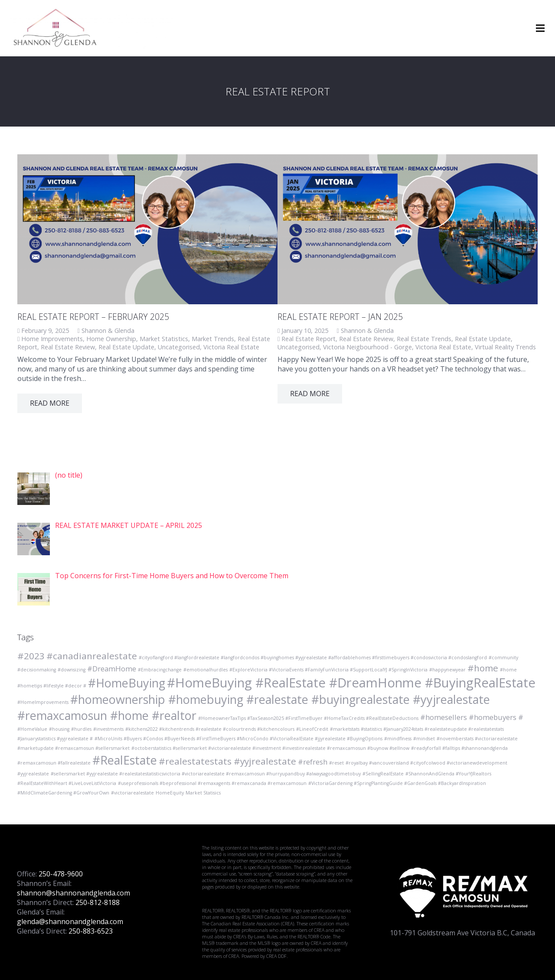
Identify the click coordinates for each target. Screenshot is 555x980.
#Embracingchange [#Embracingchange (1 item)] (160, 670)
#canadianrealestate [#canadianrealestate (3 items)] (92, 656)
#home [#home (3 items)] (483, 668)
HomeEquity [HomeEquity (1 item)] (170, 793)
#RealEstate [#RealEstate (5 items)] (125, 760)
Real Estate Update (126, 347)
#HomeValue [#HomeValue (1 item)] (32, 729)
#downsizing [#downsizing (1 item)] (72, 670)
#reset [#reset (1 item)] (336, 763)
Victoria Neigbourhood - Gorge (367, 347)
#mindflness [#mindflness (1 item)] (398, 739)
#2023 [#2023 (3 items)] (31, 656)
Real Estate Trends (424, 339)
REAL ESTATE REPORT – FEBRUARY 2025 (93, 317)
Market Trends (213, 339)
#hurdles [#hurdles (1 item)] (81, 729)
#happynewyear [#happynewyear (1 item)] (447, 670)
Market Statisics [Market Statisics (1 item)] (203, 793)
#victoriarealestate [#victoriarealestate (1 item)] (132, 793)
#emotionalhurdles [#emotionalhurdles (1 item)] (206, 670)
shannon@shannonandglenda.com (73, 893)
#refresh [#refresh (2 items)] (313, 762)
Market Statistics (164, 339)
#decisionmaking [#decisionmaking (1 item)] (37, 670)
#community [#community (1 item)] (503, 658)
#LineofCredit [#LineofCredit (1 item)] (312, 729)
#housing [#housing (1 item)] (59, 729)
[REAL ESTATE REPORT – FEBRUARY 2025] (147, 229)
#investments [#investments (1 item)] (108, 729)
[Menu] (540, 28)
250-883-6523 (91, 931)
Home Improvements (52, 339)
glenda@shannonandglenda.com (70, 921)
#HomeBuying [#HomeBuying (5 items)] (127, 683)
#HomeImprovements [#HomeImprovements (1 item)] (43, 702)
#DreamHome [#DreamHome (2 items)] (112, 669)
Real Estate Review (68, 347)
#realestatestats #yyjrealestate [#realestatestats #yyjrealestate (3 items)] (227, 761)
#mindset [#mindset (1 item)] (424, 739)
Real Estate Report (309, 339)
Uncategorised (179, 347)
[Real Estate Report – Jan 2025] (408, 229)
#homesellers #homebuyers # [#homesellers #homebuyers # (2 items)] (472, 717)
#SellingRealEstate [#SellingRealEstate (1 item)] (383, 774)
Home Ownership (111, 339)
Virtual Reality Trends (505, 347)
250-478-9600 (61, 874)
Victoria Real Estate (231, 347)
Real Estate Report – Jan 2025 (340, 317)
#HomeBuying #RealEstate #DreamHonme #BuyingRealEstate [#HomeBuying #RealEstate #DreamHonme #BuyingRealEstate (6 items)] (351, 683)
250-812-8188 (98, 902)
